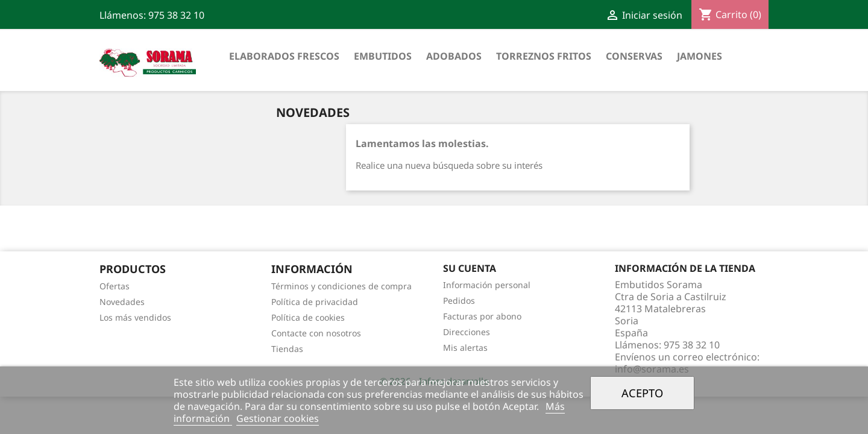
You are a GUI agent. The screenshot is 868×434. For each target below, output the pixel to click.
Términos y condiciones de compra (341, 286)
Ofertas (115, 286)
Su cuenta (470, 268)
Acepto (642, 393)
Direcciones (467, 332)
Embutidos (383, 56)
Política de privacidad (315, 302)
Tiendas (287, 349)
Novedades (122, 302)
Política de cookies (308, 317)
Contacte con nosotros (316, 333)
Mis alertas (465, 348)
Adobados (454, 56)
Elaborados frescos (284, 56)
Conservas (634, 56)
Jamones (700, 56)
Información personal (487, 285)
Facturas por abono (482, 316)
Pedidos (459, 300)
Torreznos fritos (544, 56)
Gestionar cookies (278, 418)
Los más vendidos (135, 317)
